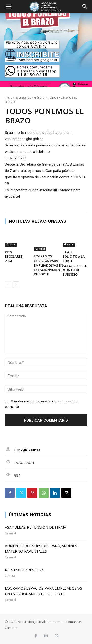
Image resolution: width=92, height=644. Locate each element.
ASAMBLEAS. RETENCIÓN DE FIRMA (35, 527)
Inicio (9, 98)
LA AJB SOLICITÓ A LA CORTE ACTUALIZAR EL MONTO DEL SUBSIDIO (75, 263)
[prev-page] (8, 285)
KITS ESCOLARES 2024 (14, 256)
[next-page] (16, 285)
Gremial (40, 249)
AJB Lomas (31, 450)
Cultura (11, 244)
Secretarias (23, 98)
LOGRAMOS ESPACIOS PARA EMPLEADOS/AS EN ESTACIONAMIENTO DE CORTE (49, 265)
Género (39, 98)
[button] (8, 7)
